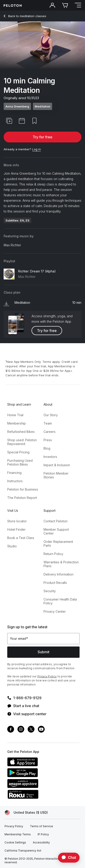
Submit (44, 652)
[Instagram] (21, 730)
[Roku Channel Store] (41, 797)
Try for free (42, 137)
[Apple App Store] (41, 765)
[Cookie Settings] (15, 843)
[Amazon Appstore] (41, 787)
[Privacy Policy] (14, 826)
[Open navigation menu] (78, 5)
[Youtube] (41, 730)
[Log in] (36, 149)
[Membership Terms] (18, 834)
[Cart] (65, 5)
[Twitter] (31, 730)
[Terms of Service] (41, 826)
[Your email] (43, 639)
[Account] (52, 5)
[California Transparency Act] (23, 851)
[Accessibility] (41, 843)
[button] (9, 121)
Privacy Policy (47, 676)
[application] (67, 858)
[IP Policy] (43, 834)
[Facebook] (11, 730)
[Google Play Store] (41, 776)
